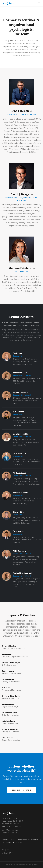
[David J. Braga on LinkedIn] (32, 194)
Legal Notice (8, 853)
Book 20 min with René (21, 790)
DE (3, 850)
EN (8, 850)
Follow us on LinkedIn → (13, 843)
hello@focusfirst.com (10, 830)
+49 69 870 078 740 (10, 832)
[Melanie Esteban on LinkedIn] (34, 268)
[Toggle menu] (39, 3)
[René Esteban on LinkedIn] (31, 111)
